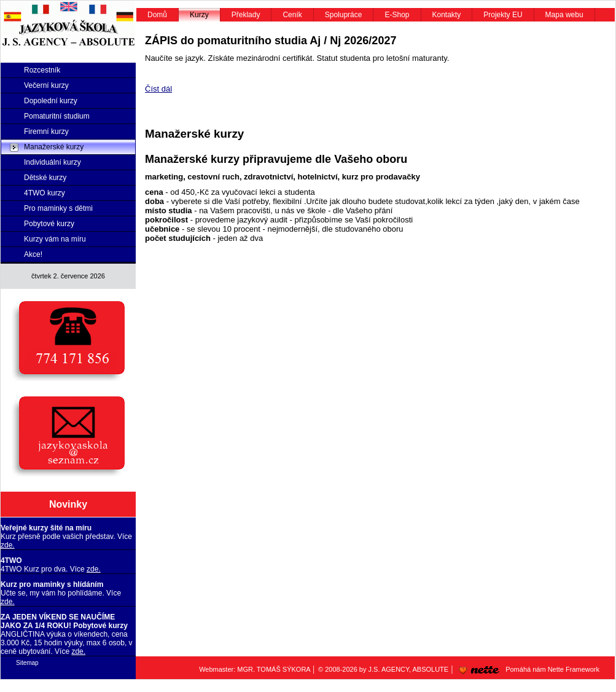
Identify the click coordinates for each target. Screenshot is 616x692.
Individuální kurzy (53, 162)
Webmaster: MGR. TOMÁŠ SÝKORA (255, 669)
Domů (157, 15)
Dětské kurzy (45, 178)
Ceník (292, 15)
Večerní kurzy (46, 85)
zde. (8, 545)
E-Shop (397, 15)
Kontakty (447, 15)
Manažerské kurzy (54, 147)
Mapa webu (564, 15)
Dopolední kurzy (51, 101)
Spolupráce (344, 15)
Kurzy (199, 15)
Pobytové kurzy (49, 224)
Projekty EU (503, 15)
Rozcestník (42, 70)
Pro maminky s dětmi (58, 208)
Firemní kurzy (46, 132)
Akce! (33, 254)
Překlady (246, 15)
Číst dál (158, 89)
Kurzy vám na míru (55, 239)
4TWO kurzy (45, 193)
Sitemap (27, 663)
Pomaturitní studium (57, 116)
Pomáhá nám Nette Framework (527, 669)
